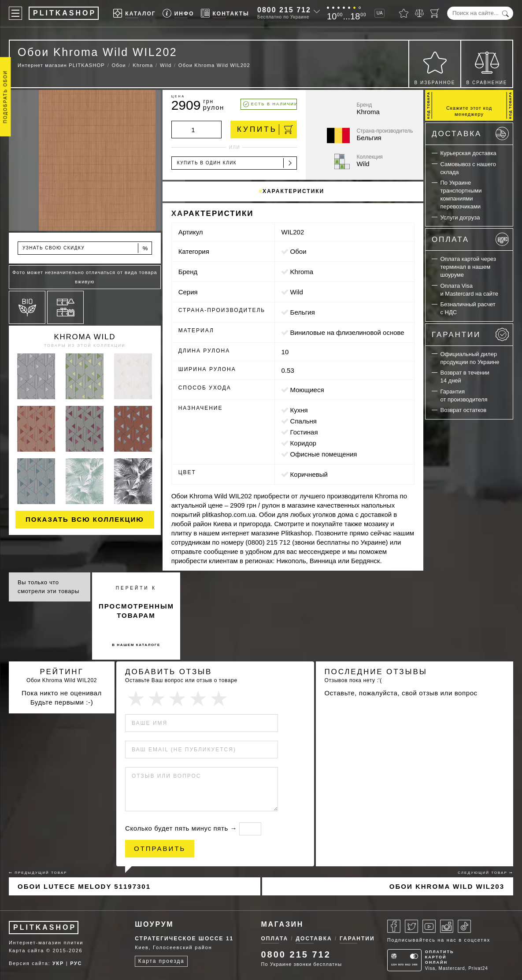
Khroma (302, 272)
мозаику (376, 524)
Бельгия (303, 312)
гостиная (304, 432)
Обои (298, 251)
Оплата (470, 239)
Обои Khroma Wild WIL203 (447, 886)
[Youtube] (429, 926)
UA (380, 13)
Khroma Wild (85, 337)
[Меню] (15, 13)
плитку (181, 533)
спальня (304, 421)
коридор (303, 443)
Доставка (470, 134)
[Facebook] (394, 926)
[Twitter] (411, 926)
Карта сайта (26, 950)
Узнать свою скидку (85, 248)
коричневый (309, 474)
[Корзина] (435, 13)
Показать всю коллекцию (85, 519)
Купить (265, 130)
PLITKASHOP (45, 927)
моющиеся (307, 390)
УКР (58, 963)
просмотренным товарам (136, 611)
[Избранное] (404, 13)
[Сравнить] (419, 13)
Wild (297, 292)
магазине (301, 505)
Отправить (160, 848)
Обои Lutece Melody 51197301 (84, 886)
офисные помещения (324, 454)
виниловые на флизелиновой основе (347, 332)
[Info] (178, 13)
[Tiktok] (464, 926)
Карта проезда (161, 961)
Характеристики (293, 191)
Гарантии (470, 334)
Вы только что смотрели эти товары (48, 587)
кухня (299, 410)
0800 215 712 (284, 10)
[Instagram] (447, 926)
